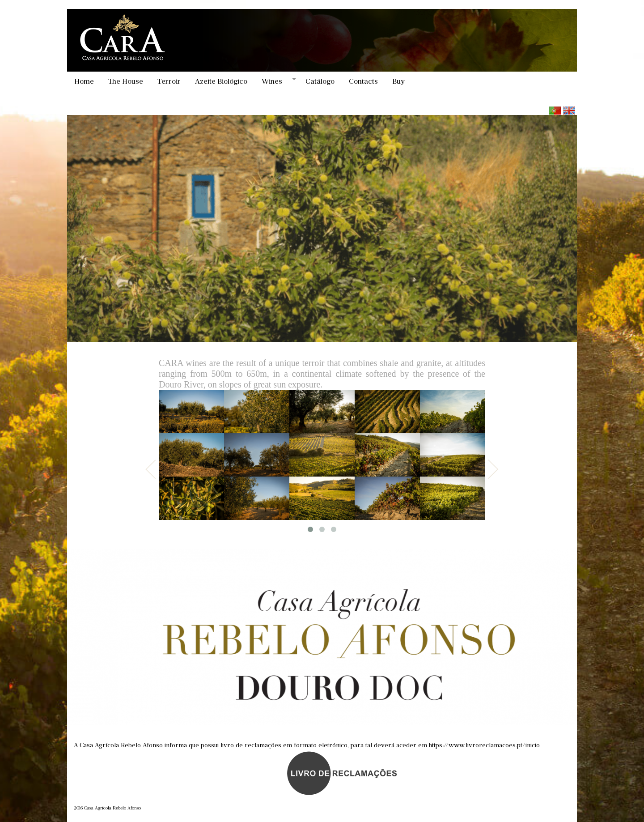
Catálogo (320, 81)
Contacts (363, 81)
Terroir (169, 81)
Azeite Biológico (221, 81)
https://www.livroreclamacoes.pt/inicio (484, 745)
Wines (275, 81)
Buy (398, 81)
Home (84, 81)
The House (126, 81)
